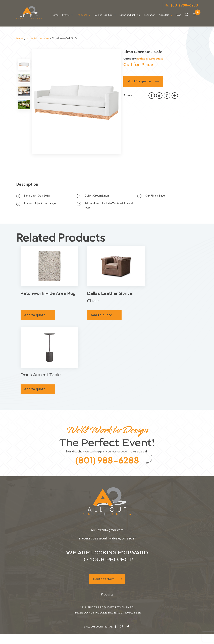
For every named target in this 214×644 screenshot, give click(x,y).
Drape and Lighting (130, 17)
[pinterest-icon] (128, 637)
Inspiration (149, 17)
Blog (179, 17)
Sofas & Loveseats (38, 47)
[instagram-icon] (122, 637)
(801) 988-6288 (181, 6)
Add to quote (140, 90)
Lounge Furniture (103, 17)
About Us (164, 17)
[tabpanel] (76, 111)
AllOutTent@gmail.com (107, 540)
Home (55, 17)
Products (82, 17)
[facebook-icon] (116, 637)
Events (66, 17)
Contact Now (107, 590)
